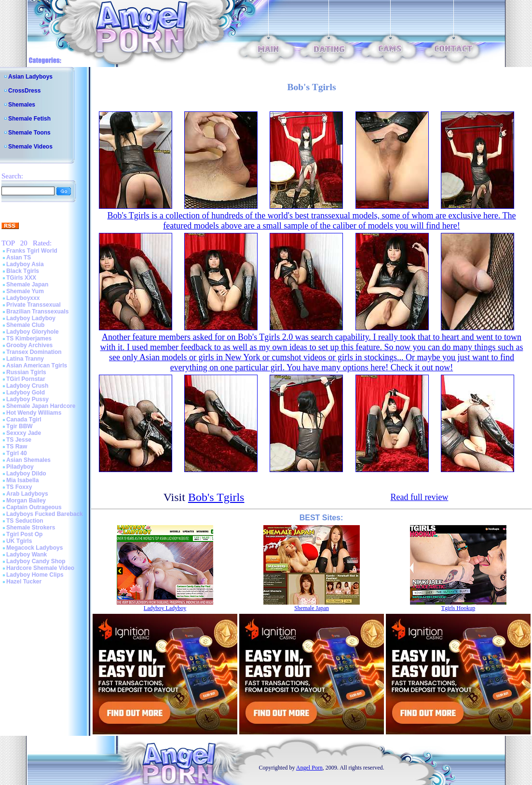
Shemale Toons (29, 133)
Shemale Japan (27, 284)
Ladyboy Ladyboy (31, 318)
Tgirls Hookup (458, 608)
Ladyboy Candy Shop (36, 561)
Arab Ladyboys (27, 494)
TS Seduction (25, 521)
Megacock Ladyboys (34, 548)
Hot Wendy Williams (34, 413)
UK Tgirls (19, 541)
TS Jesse (19, 440)
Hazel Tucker (24, 582)
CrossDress (24, 91)
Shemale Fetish (29, 119)
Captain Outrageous (34, 507)
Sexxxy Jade (24, 433)
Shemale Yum (25, 291)
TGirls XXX (21, 278)
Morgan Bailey (26, 501)
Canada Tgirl (24, 420)
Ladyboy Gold (26, 392)
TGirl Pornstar (26, 379)
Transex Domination (34, 352)
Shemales (22, 105)
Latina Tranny (25, 359)
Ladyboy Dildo (26, 474)
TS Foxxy (19, 487)
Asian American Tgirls (37, 365)
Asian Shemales (28, 460)
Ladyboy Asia (25, 264)
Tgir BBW (20, 426)
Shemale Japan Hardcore (41, 406)
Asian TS (19, 257)
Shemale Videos (30, 147)
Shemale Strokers (31, 528)
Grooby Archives (29, 345)
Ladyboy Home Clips (35, 575)
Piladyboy (20, 467)
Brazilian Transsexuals (37, 311)
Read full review (419, 497)
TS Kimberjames (29, 338)
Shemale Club (25, 325)
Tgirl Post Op (24, 534)
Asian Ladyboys (30, 77)
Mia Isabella (22, 480)
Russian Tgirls (26, 372)
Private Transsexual (34, 305)
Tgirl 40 (17, 453)
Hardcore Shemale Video (40, 568)
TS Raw (17, 447)
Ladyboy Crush (27, 386)
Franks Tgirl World (32, 251)
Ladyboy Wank (27, 555)
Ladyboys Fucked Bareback (45, 514)
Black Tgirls (23, 271)
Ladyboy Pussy (27, 399)
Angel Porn (309, 768)
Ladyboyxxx (23, 298)
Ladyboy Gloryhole (33, 332)
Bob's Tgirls (216, 497)
